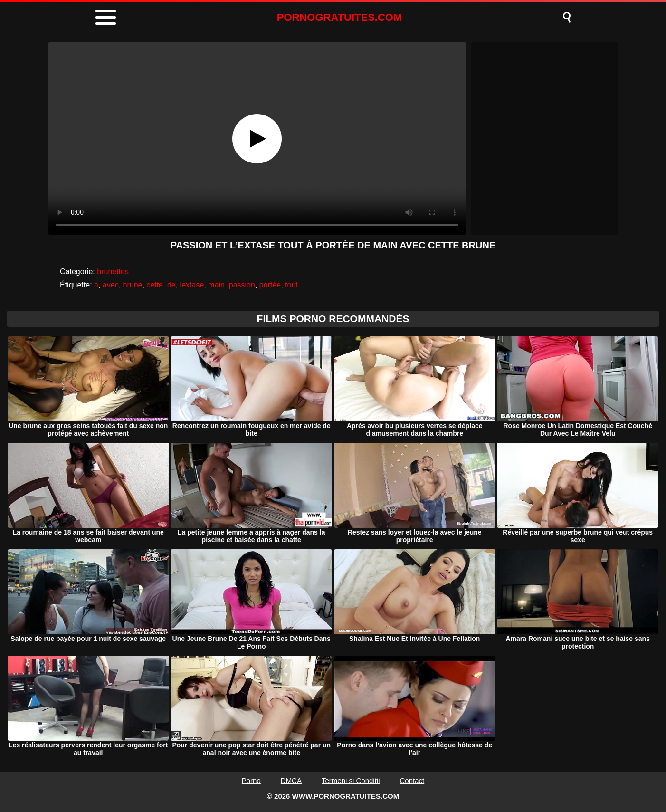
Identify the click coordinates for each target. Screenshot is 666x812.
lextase (192, 285)
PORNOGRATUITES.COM (340, 17)
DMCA (291, 780)
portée (270, 285)
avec (111, 285)
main (216, 285)
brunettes (113, 272)
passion (242, 285)
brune (133, 285)
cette (155, 285)
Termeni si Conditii (351, 780)
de (171, 285)
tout (291, 285)
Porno (251, 780)
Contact (412, 780)
